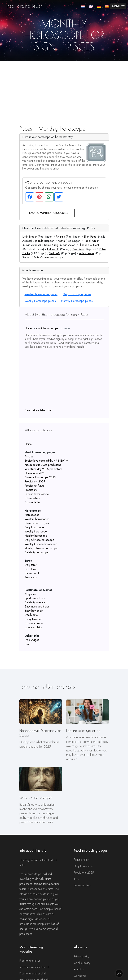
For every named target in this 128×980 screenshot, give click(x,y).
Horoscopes (32, 515)
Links (27, 644)
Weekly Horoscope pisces (40, 301)
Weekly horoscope (36, 532)
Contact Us (80, 976)
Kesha (61, 241)
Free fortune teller (30, 961)
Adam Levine (87, 253)
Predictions (31, 490)
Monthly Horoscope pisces (77, 301)
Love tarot (30, 569)
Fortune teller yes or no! (84, 731)
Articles (29, 456)
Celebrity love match (36, 602)
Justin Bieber (30, 237)
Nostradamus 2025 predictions (43, 465)
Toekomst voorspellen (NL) (35, 967)
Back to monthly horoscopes (49, 213)
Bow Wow (78, 249)
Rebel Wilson (92, 241)
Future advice (32, 498)
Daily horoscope (34, 527)
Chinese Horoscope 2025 (40, 477)
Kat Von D (53, 249)
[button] (118, 6)
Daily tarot (30, 565)
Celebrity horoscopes (37, 552)
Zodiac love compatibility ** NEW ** (47, 461)
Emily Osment (42, 257)
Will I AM (55, 253)
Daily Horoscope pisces (77, 294)
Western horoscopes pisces (41, 294)
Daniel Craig (51, 245)
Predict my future (35, 486)
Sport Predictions (35, 598)
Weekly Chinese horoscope (41, 544)
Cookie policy (82, 963)
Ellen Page (90, 237)
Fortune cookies (34, 623)
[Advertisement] (64, 87)
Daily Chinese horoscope (39, 540)
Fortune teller (32, 502)
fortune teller (81, 860)
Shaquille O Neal (89, 245)
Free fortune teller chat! (38, 410)
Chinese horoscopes (37, 523)
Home (28, 328)
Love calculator (33, 627)
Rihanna (60, 237)
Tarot (77, 879)
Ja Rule (39, 241)
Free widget (32, 640)
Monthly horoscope (36, 536)
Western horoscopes (37, 519)
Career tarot (32, 573)
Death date (31, 615)
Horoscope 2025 (35, 473)
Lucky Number (33, 619)
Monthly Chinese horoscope (41, 548)
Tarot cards (31, 577)
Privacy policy (82, 956)
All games (30, 594)
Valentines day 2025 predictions (43, 469)
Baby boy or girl (34, 611)
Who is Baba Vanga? (36, 798)
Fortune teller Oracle (37, 494)
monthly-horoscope (47, 328)
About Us (79, 969)
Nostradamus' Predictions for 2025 (40, 733)
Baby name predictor (37, 607)
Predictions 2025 (35, 481)
